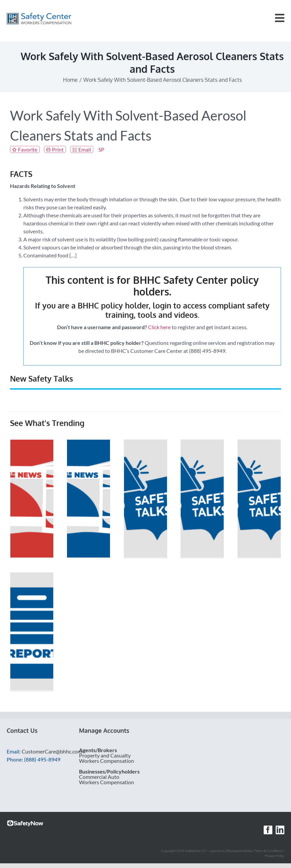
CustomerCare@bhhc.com (52, 751)
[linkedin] (280, 830)
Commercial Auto (99, 777)
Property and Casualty (105, 755)
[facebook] (268, 830)
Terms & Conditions (268, 851)
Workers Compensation (106, 761)
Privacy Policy (274, 856)
